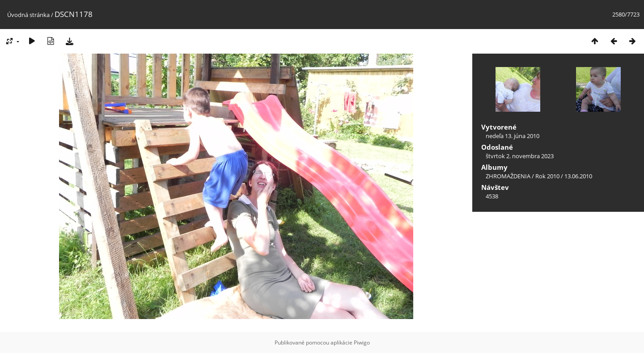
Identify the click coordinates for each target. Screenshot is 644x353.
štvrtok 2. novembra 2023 (520, 156)
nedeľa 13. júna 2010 (513, 136)
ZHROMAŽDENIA (508, 176)
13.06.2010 (578, 176)
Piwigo (362, 342)
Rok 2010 (547, 176)
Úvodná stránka (28, 15)
